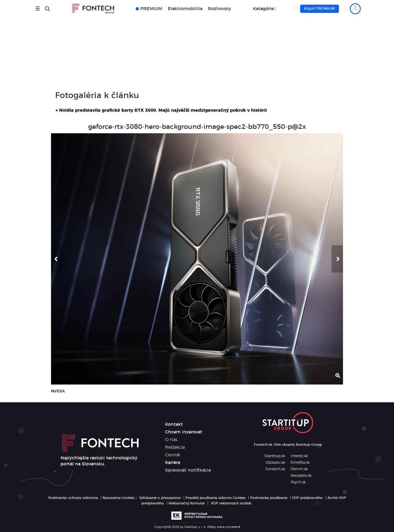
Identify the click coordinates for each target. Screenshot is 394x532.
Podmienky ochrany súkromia (73, 498)
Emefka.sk (300, 463)
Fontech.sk (275, 469)
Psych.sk (298, 482)
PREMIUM (151, 9)
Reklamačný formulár (187, 503)
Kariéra (173, 463)
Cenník (173, 455)
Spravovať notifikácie (188, 470)
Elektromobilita (185, 9)
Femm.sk (299, 469)
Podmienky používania (269, 498)
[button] (57, 259)
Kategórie (263, 9)
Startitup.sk (275, 456)
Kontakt (174, 424)
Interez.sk (299, 456)
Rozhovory (220, 9)
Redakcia (175, 447)
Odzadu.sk (275, 463)
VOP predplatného (307, 498)
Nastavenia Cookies (119, 498)
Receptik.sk (301, 476)
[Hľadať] (47, 9)
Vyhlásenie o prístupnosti (160, 498)
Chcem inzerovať (184, 432)
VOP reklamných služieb (231, 503)
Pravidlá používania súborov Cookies (216, 498)
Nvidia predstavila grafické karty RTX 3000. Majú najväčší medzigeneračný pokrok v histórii (161, 110)
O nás (171, 440)
